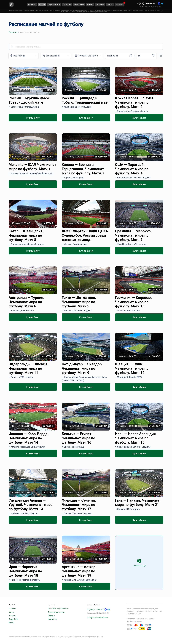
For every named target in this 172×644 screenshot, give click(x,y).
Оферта (51, 616)
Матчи (12, 612)
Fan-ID (11, 623)
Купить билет (33, 118)
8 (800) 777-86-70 (146, 4)
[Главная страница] (11, 5)
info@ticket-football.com (98, 617)
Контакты (52, 619)
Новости (12, 616)
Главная (12, 609)
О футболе (13, 619)
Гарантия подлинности (58, 609)
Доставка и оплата (57, 612)
